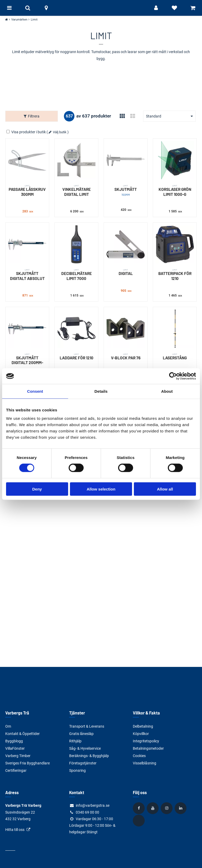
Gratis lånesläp (81, 734)
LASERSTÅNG (175, 356)
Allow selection (101, 489)
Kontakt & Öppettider (22, 734)
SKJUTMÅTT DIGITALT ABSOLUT (27, 275)
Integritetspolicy (146, 741)
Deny (37, 489)
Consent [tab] (35, 391)
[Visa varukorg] (193, 8)
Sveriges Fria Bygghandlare (27, 763)
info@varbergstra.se (93, 805)
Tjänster (77, 713)
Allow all (165, 489)
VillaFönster (15, 748)
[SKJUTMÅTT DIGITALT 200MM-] (27, 329)
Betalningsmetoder (148, 748)
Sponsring (77, 770)
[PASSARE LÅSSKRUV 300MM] (27, 160)
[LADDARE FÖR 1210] (76, 329)
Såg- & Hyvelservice (85, 748)
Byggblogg (14, 741)
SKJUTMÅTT (126, 190)
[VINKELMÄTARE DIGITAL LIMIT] (76, 160)
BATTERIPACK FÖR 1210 (175, 275)
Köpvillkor (141, 734)
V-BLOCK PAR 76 (126, 356)
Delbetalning (143, 726)
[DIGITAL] (126, 244)
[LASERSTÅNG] (175, 329)
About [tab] (167, 391)
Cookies (139, 756)
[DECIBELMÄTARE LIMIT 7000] (76, 244)
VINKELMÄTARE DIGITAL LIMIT (76, 190)
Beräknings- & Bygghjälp (89, 756)
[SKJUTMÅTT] (126, 160)
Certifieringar (16, 770)
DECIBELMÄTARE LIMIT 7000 (76, 275)
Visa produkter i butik (26, 132)
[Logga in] (156, 8)
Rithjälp (75, 741)
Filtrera (34, 116)
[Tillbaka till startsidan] (101, 8)
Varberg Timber (18, 756)
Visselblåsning (145, 763)
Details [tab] (101, 391)
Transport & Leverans (87, 726)
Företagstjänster (83, 763)
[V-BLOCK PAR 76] (126, 329)
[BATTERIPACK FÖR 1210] (175, 244)
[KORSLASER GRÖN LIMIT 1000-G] (175, 160)
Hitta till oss (15, 830)
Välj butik (60, 132)
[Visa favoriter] (174, 8)
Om (8, 726)
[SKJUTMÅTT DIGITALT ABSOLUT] (27, 244)
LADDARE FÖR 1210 (76, 356)
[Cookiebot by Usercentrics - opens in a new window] (173, 376)
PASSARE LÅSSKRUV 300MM (27, 190)
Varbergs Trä (17, 713)
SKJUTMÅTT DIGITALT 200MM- (27, 359)
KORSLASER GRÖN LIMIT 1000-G (175, 190)
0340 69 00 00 (87, 812)
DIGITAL (126, 272)
